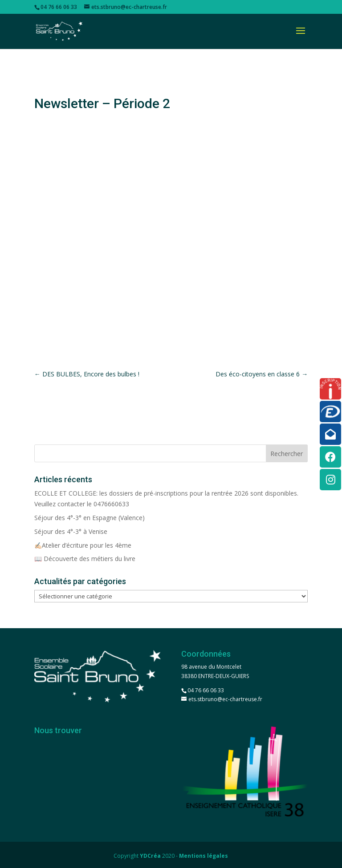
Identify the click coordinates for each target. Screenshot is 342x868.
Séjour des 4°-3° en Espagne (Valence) (90, 518)
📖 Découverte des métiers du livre (85, 559)
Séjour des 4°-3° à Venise (71, 531)
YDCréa (150, 856)
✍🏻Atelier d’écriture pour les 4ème (83, 545)
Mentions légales (204, 856)
